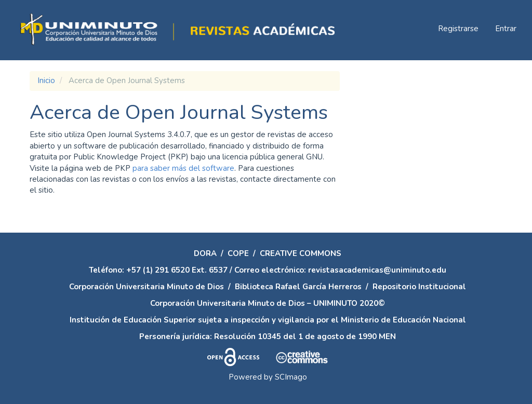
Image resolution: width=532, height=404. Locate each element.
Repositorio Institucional (419, 287)
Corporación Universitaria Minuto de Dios (147, 287)
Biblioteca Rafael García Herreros (298, 287)
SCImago (291, 377)
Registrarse (458, 29)
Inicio (46, 80)
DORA (205, 253)
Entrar (506, 29)
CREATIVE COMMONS (301, 253)
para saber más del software (183, 168)
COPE (238, 253)
